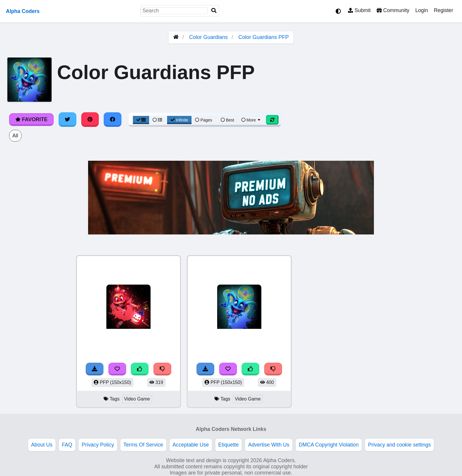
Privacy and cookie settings (399, 445)
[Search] (214, 11)
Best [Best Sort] (227, 120)
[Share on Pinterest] (90, 119)
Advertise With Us (269, 445)
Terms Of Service (143, 445)
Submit (359, 10)
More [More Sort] (251, 120)
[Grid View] (141, 120)
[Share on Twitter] (67, 119)
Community (393, 10)
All (15, 136)
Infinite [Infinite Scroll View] (179, 120)
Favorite (31, 119)
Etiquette (228, 445)
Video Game (137, 399)
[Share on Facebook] (113, 119)
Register (443, 10)
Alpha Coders (23, 11)
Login (421, 10)
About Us (42, 445)
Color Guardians (208, 37)
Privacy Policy (98, 445)
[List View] (157, 120)
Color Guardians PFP (264, 37)
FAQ (67, 445)
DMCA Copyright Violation (329, 445)
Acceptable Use (191, 445)
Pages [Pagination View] (204, 120)
